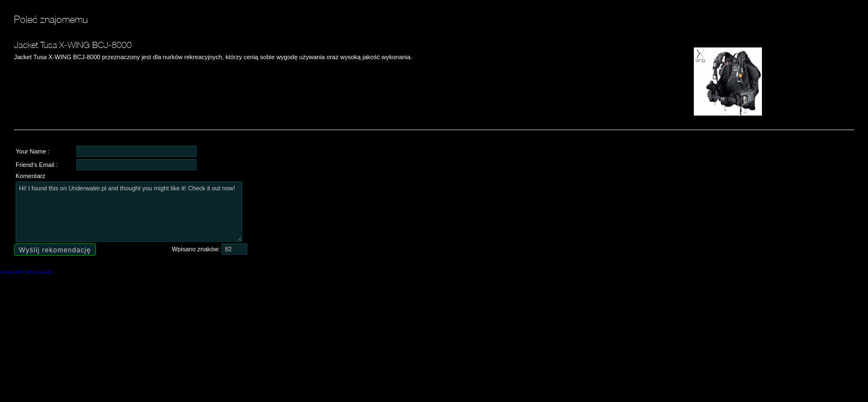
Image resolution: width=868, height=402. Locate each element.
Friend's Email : (37, 165)
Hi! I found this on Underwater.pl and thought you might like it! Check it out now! (129, 212)
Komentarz (30, 176)
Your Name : (33, 151)
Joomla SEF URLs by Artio (27, 272)
